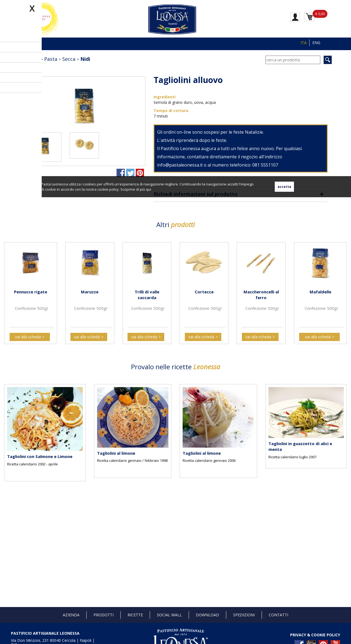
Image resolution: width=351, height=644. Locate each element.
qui (148, 189)
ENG (316, 43)
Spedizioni (244, 615)
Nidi (85, 59)
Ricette (135, 615)
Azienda (71, 615)
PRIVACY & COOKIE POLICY (315, 635)
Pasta (51, 59)
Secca (69, 59)
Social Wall (169, 615)
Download (207, 615)
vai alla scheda (28, 337)
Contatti (278, 615)
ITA (304, 43)
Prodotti (104, 615)
